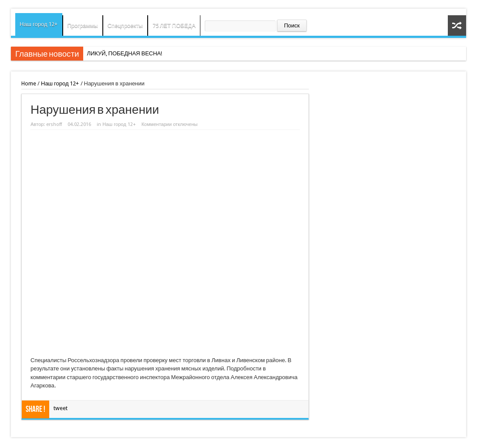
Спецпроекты (125, 25)
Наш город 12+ (39, 24)
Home (29, 83)
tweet (61, 408)
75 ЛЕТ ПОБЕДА (174, 25)
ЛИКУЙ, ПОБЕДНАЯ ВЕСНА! (124, 53)
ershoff (54, 124)
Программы (83, 25)
